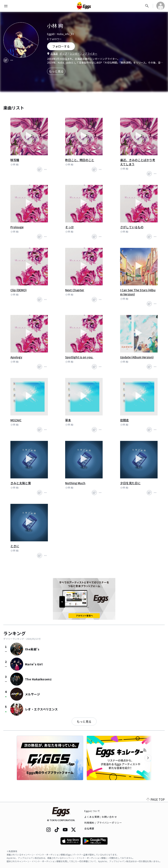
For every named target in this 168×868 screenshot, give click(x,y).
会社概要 (89, 828)
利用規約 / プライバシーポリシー (103, 823)
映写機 (15, 160)
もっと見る (56, 71)
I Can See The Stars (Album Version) (138, 292)
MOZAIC (16, 420)
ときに (15, 546)
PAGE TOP (156, 799)
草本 (68, 420)
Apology (16, 357)
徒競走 (124, 420)
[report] (12, 60)
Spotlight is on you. (79, 357)
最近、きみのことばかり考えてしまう (138, 162)
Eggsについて (92, 811)
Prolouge (17, 227)
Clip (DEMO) (19, 290)
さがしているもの (132, 227)
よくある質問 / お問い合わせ (101, 817)
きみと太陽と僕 (21, 483)
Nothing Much (75, 483)
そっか (70, 227)
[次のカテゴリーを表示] (148, 758)
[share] (6, 60)
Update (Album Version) (137, 357)
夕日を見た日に (130, 483)
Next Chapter (75, 290)
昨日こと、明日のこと (80, 160)
